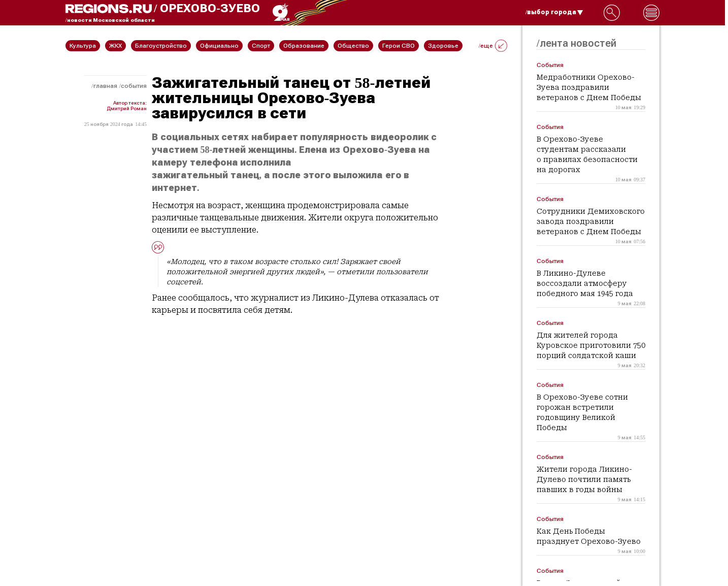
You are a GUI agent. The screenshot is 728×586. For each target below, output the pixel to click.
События (134, 86)
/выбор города (554, 12)
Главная (105, 86)
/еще (493, 46)
